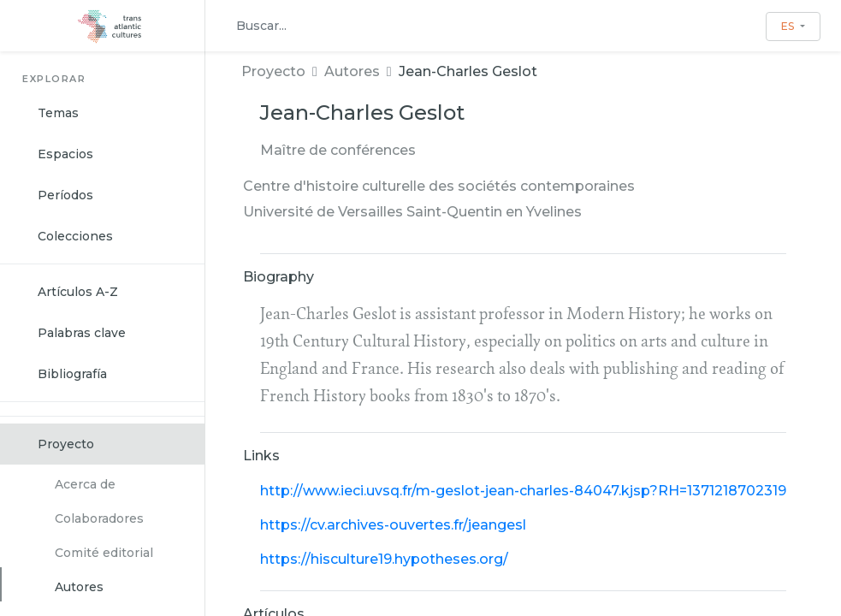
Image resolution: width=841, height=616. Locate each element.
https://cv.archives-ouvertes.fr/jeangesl (393, 525)
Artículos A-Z (78, 292)
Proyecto (66, 444)
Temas (58, 113)
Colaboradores (99, 518)
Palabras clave (82, 333)
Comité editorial (104, 553)
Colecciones (75, 236)
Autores (79, 587)
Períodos (65, 195)
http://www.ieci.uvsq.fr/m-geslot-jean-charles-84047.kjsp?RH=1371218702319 (523, 491)
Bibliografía (72, 374)
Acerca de (85, 484)
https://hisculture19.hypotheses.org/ (384, 559)
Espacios (65, 154)
